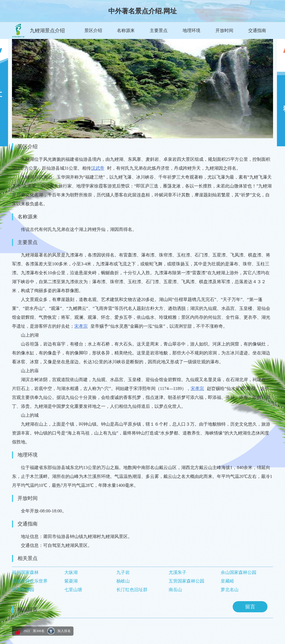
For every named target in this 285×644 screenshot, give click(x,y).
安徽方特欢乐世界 (30, 581)
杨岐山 (123, 581)
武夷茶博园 (23, 590)
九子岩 (123, 572)
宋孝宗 (81, 326)
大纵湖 (71, 572)
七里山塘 (73, 590)
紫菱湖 (71, 581)
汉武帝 (98, 168)
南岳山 (175, 590)
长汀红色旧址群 (132, 590)
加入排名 (64, 631)
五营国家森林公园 (186, 581)
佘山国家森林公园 (239, 572)
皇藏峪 (227, 581)
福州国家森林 (25, 572)
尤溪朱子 (178, 572)
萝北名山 (230, 590)
